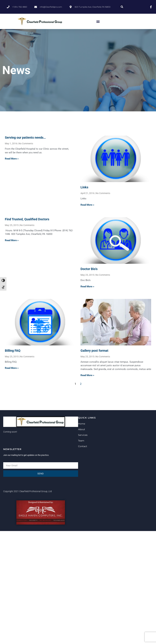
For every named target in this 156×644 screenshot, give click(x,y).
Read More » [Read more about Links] (87, 205)
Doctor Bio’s (89, 269)
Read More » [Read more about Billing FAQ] (12, 368)
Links (84, 187)
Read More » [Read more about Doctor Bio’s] (87, 286)
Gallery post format (94, 351)
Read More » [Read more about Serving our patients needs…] (12, 159)
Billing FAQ (13, 351)
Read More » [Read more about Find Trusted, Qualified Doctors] (12, 240)
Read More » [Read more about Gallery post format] (87, 375)
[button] (122, 7)
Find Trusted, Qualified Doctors (27, 219)
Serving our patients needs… (25, 138)
